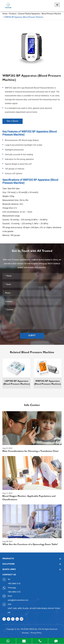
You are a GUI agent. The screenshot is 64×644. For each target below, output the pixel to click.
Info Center (32, 405)
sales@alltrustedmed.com (18, 600)
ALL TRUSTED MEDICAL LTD (29, 629)
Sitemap (25, 633)
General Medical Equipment (29, 14)
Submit (32, 336)
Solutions (32, 564)
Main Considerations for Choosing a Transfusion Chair (30, 451)
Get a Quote (13, 121)
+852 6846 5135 (14, 592)
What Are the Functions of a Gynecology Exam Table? (30, 545)
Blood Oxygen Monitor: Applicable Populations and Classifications (29, 498)
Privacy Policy (36, 633)
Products (13, 14)
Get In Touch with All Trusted (32, 251)
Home (5, 14)
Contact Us (9, 575)
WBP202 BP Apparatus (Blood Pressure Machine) (24, 17)
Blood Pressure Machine (51, 14)
